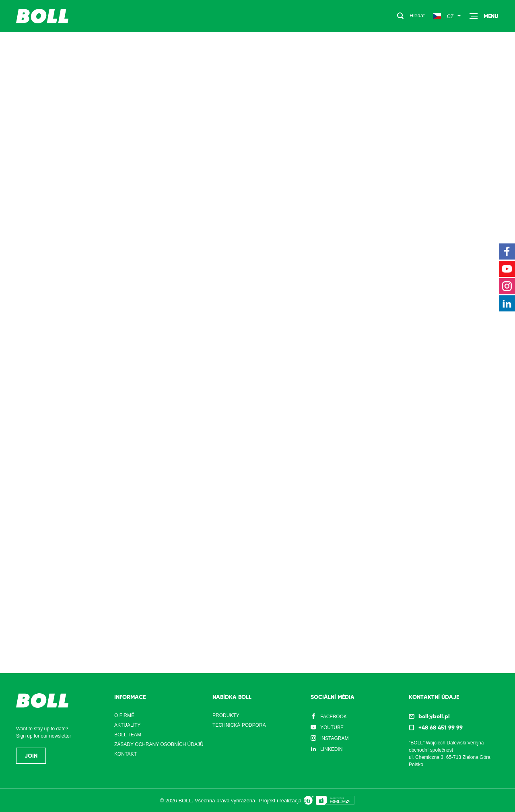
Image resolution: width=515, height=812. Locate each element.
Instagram (334, 738)
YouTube (332, 728)
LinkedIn (331, 749)
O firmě (124, 715)
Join (31, 756)
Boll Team (128, 735)
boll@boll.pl (434, 716)
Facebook (334, 717)
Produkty (226, 715)
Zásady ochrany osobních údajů (159, 744)
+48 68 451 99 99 (441, 728)
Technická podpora (239, 725)
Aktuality (127, 725)
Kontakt (126, 754)
